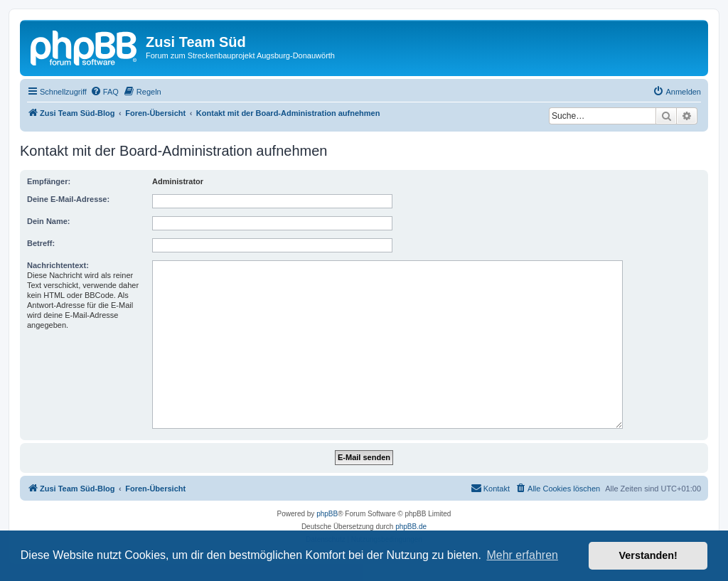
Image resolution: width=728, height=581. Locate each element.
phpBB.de (411, 527)
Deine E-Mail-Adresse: (68, 199)
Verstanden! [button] (648, 555)
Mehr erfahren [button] (522, 555)
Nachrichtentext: (58, 265)
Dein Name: (49, 221)
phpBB (327, 514)
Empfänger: (49, 181)
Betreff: (41, 243)
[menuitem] (105, 92)
